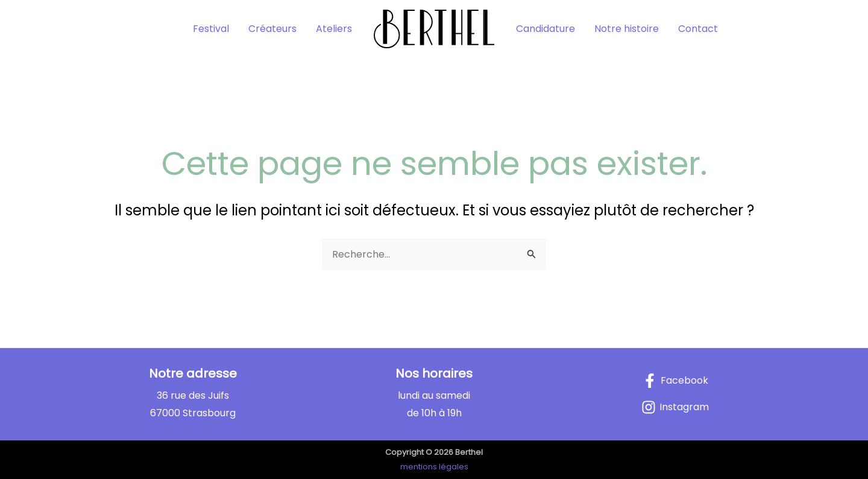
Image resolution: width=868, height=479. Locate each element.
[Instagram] (675, 407)
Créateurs (272, 29)
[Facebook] (675, 381)
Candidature (546, 29)
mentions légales (434, 467)
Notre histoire (627, 29)
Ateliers (334, 29)
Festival (211, 29)
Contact (698, 29)
